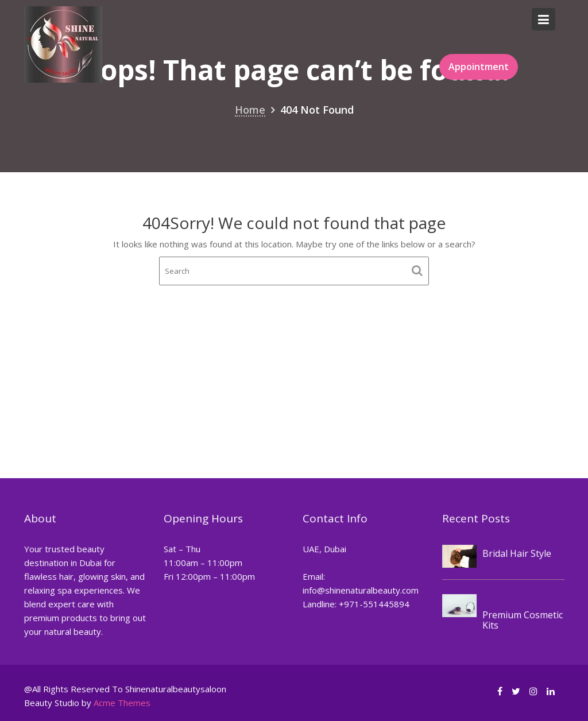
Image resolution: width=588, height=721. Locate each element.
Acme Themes (122, 703)
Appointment (479, 67)
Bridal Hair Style (516, 553)
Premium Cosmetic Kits (522, 619)
